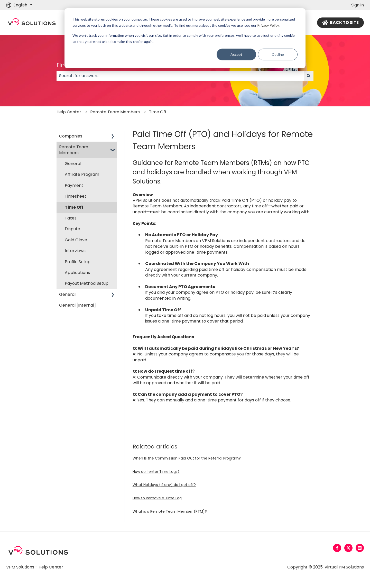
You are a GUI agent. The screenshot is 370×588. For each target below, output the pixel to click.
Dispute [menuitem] (72, 229)
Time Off (158, 112)
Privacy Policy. (268, 25)
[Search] (309, 76)
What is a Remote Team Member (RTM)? (170, 511)
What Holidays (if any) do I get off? (164, 485)
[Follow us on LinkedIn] (360, 548)
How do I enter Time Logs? (156, 472)
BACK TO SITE (341, 22)
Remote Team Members (115, 112)
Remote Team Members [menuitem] (74, 150)
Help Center (69, 112)
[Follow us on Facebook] (337, 548)
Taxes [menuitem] (71, 218)
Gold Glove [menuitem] (76, 240)
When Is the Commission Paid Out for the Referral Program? (187, 458)
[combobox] (180, 76)
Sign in (358, 5)
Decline (278, 54)
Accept (236, 54)
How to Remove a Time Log (157, 498)
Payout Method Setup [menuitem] (87, 283)
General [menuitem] (73, 164)
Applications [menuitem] (77, 273)
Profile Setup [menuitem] (78, 262)
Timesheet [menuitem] (76, 196)
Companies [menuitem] (71, 136)
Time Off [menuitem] (74, 207)
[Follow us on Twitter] (348, 548)
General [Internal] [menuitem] (77, 305)
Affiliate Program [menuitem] (82, 174)
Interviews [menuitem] (75, 251)
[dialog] (185, 38)
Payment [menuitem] (74, 185)
